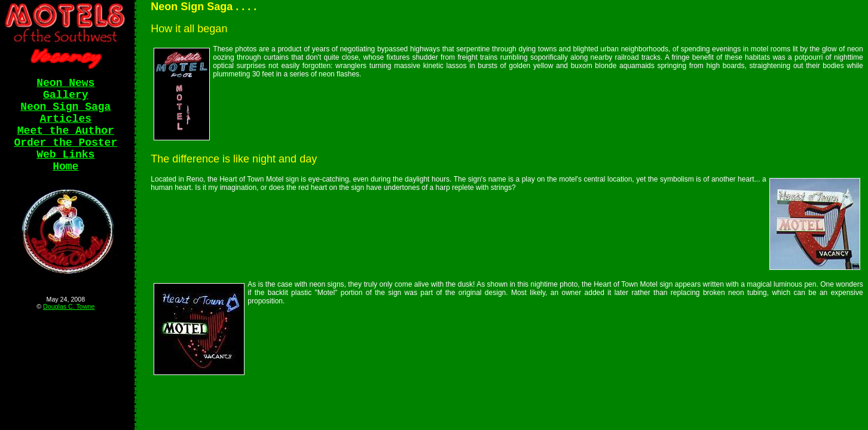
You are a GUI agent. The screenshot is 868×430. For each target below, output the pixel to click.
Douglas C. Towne (69, 306)
